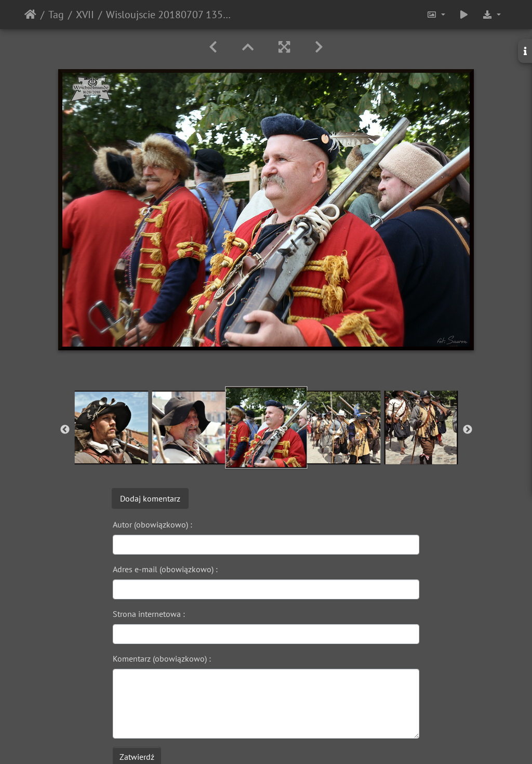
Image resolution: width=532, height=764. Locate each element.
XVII (85, 15)
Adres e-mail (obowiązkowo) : (165, 569)
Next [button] (468, 430)
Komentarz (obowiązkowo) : (162, 658)
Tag (56, 15)
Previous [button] (65, 430)
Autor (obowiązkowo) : (152, 524)
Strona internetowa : (149, 614)
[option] (111, 427)
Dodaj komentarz (150, 498)
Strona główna (30, 15)
